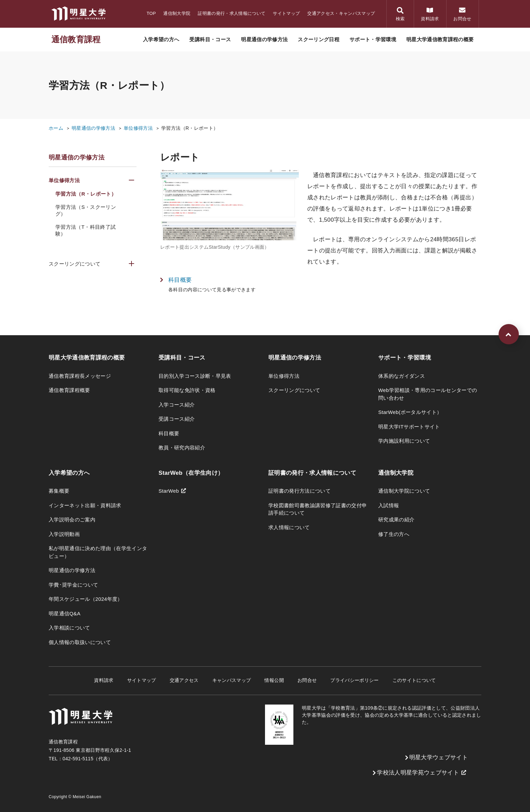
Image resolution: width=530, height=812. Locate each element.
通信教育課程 (76, 39)
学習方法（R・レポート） (190, 128)
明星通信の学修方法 (93, 128)
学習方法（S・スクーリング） (86, 210)
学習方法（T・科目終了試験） (86, 230)
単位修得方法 (138, 128)
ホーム (56, 128)
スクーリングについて (75, 264)
